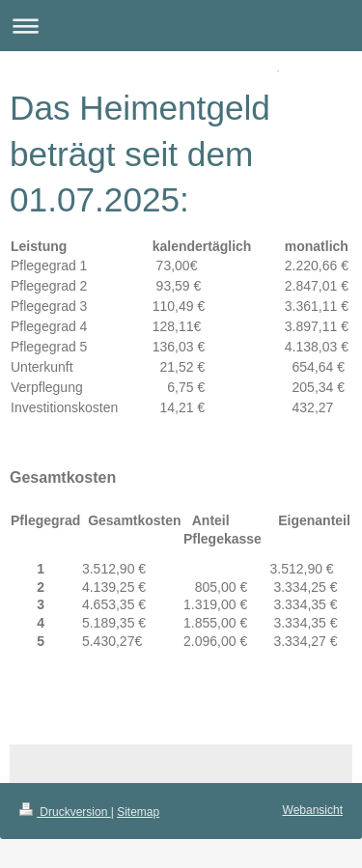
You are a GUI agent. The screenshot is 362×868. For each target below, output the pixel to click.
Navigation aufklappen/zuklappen (181, 26)
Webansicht (313, 810)
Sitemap (138, 812)
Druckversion (65, 812)
